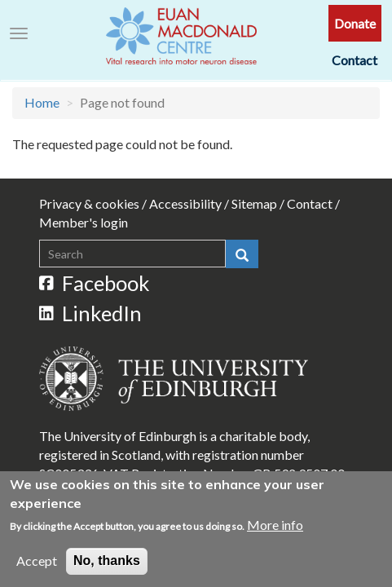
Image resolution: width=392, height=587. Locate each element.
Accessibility (185, 203)
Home (42, 102)
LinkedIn (90, 313)
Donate (355, 23)
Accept (37, 566)
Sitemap (254, 203)
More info (275, 530)
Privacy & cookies (89, 203)
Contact (355, 60)
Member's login (84, 222)
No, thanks (107, 566)
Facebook (95, 283)
